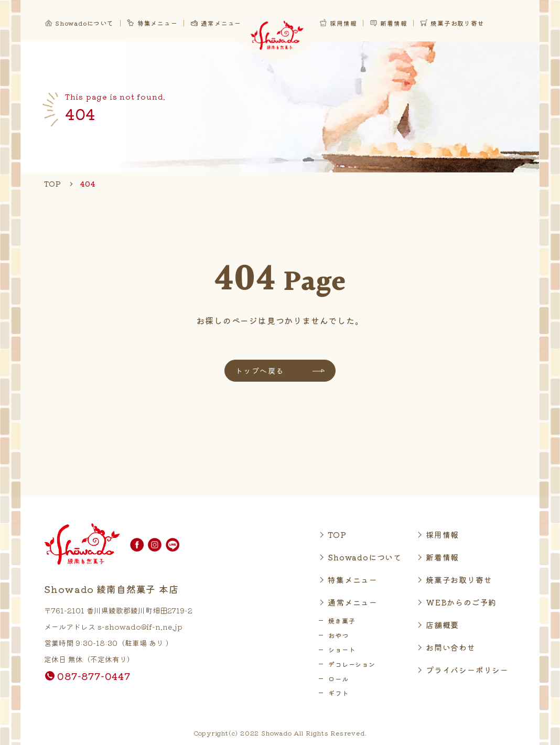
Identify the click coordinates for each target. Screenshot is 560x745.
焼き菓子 (342, 620)
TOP (337, 535)
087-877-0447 (94, 676)
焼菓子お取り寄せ (459, 580)
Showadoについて (365, 557)
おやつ (338, 635)
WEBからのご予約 (461, 602)
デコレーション (352, 664)
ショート (342, 649)
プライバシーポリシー (467, 670)
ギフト (338, 693)
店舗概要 (442, 625)
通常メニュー (353, 602)
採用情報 (442, 535)
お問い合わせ (451, 647)
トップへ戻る (260, 371)
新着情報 (442, 557)
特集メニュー (353, 580)
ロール (338, 679)
